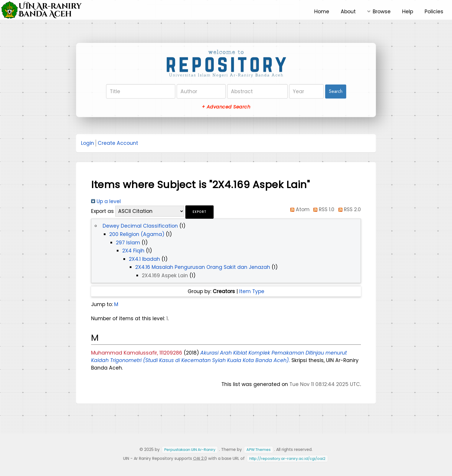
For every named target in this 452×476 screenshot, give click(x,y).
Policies (434, 12)
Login (87, 143)
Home (322, 12)
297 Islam (128, 243)
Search (336, 91)
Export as (102, 211)
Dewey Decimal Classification (140, 226)
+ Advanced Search (226, 107)
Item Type (252, 291)
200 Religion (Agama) (137, 234)
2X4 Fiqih (133, 251)
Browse (382, 12)
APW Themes (259, 450)
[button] (199, 212)
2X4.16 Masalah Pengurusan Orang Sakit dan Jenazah (203, 267)
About (348, 12)
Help (408, 12)
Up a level (106, 201)
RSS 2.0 (348, 209)
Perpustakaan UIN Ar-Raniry (190, 450)
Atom (299, 209)
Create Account (118, 143)
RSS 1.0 (323, 209)
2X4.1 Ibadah (144, 259)
